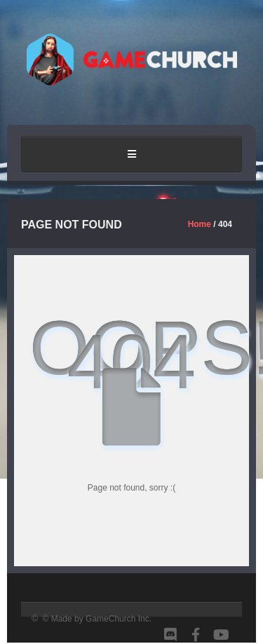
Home (200, 224)
